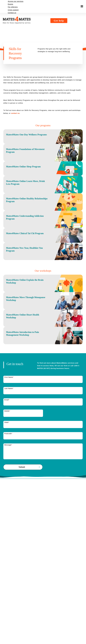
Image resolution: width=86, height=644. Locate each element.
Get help (62, 6)
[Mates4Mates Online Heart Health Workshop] (43, 369)
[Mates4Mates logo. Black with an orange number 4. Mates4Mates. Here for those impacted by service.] (28, 7)
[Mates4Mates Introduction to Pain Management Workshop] (43, 391)
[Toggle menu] (82, 6)
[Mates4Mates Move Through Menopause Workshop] (43, 347)
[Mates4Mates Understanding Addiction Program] (43, 245)
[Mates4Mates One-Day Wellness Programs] (43, 138)
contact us (26, 113)
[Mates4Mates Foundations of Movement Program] (43, 160)
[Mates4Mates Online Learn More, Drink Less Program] (43, 201)
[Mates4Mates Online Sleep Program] (43, 180)
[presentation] (20, 534)
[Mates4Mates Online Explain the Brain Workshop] (43, 325)
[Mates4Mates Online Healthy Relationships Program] (43, 223)
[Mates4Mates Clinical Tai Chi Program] (43, 267)
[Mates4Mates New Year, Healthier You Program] (43, 288)
